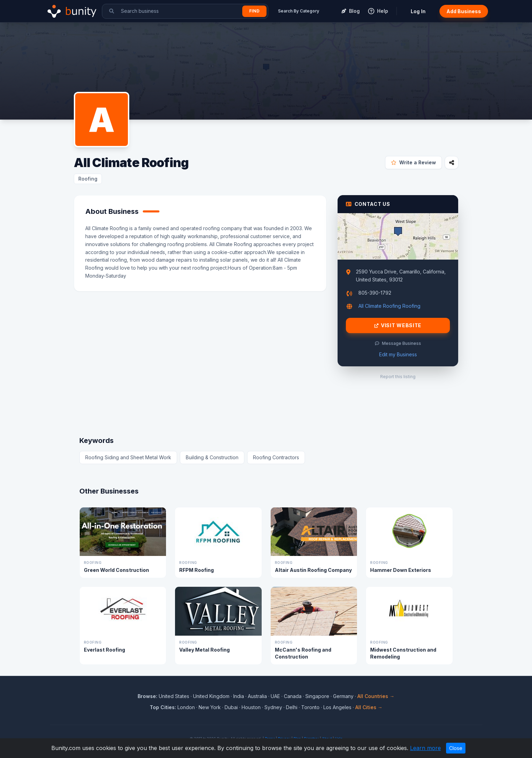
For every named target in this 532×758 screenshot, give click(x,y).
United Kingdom (211, 696)
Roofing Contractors (276, 457)
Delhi (292, 707)
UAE (275, 696)
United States (174, 696)
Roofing (88, 179)
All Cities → (369, 707)
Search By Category (299, 11)
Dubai (231, 707)
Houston (251, 707)
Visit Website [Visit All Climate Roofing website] (398, 325)
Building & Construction (212, 457)
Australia (257, 696)
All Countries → (376, 696)
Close (456, 748)
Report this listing (398, 377)
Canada (293, 696)
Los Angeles (337, 707)
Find (254, 11)
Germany (343, 696)
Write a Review (413, 162)
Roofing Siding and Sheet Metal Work (128, 457)
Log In (418, 11)
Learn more (425, 748)
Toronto (310, 707)
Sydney (273, 707)
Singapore (317, 696)
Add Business (464, 11)
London (186, 707)
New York (210, 707)
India (239, 696)
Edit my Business (398, 354)
